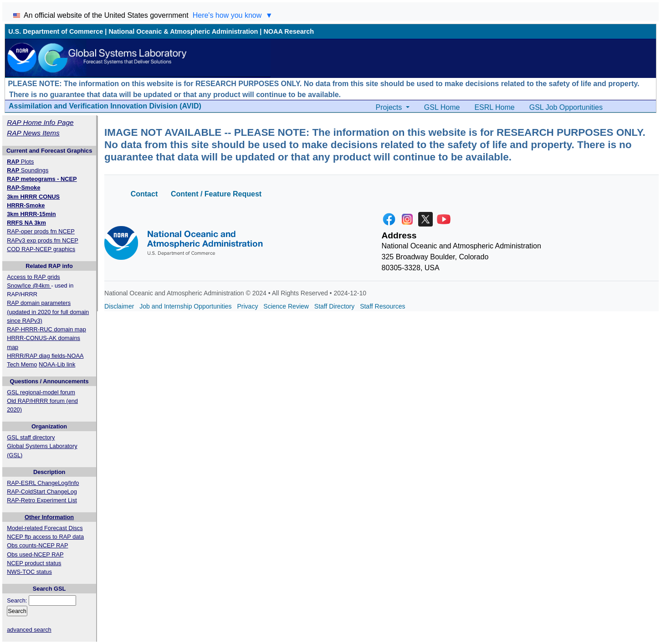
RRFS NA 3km (26, 223)
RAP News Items (33, 133)
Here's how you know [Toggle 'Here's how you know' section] (233, 15)
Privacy (248, 306)
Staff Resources (382, 306)
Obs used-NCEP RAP (35, 554)
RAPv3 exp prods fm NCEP (42, 240)
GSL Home (442, 107)
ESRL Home (494, 107)
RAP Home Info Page (40, 122)
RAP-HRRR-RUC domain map (46, 329)
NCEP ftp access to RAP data (45, 537)
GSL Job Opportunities (566, 107)
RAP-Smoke (23, 188)
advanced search (29, 630)
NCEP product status (34, 563)
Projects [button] (390, 107)
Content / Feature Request (216, 194)
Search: (17, 600)
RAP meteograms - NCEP (42, 179)
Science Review (286, 306)
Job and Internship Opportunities (185, 306)
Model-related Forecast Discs (45, 528)
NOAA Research (289, 31)
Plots (20, 162)
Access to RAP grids (33, 277)
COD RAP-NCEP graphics (41, 249)
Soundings (28, 170)
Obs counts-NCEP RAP (37, 545)
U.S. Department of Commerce (56, 31)
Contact (144, 194)
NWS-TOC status (29, 572)
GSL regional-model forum (41, 392)
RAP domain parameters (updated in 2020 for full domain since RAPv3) (48, 312)
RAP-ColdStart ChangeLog (42, 492)
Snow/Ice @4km (29, 286)
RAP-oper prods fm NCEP (41, 231)
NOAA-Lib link (57, 364)
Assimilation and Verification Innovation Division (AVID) (105, 106)
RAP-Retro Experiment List (42, 500)
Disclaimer (119, 306)
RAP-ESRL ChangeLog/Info (43, 483)
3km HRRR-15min (31, 214)
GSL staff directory (31, 437)
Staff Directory (334, 306)
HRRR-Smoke (26, 205)
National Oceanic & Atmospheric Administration (183, 31)
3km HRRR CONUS (33, 197)
